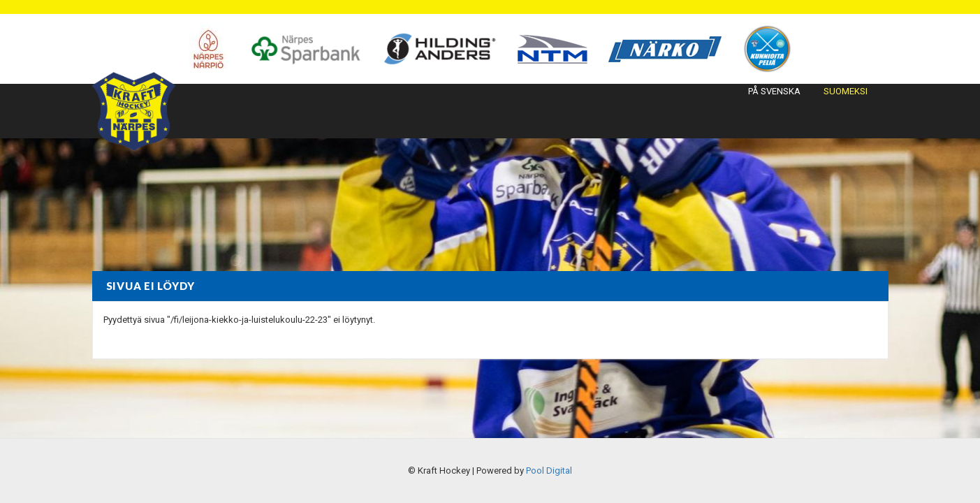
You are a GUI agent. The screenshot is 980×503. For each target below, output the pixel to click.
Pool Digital (549, 471)
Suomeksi (846, 91)
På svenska (774, 91)
